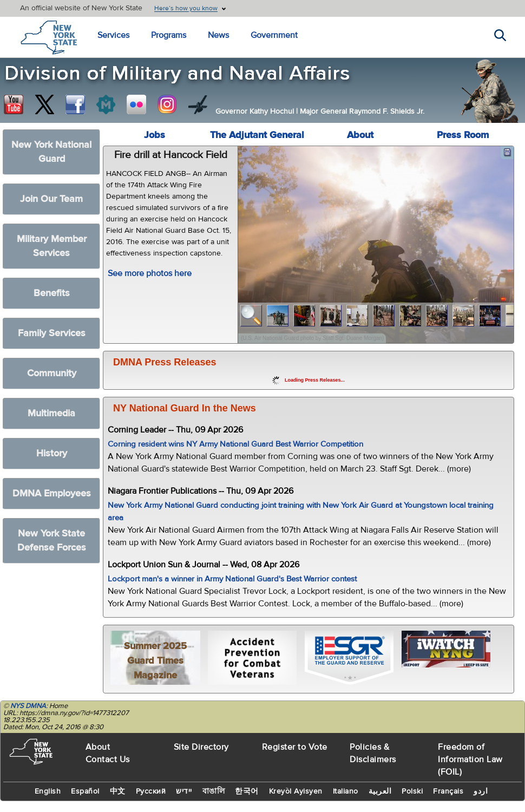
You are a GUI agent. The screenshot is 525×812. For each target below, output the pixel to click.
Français (448, 791)
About (360, 135)
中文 (118, 791)
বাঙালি (214, 791)
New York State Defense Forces (52, 541)
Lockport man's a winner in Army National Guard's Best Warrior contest (232, 579)
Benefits (52, 293)
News (218, 35)
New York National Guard (51, 152)
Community (52, 373)
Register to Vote (295, 747)
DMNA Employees (52, 493)
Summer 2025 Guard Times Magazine (155, 661)
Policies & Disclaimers (373, 753)
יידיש (184, 791)
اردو (481, 791)
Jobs (155, 135)
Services (113, 35)
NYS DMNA (28, 706)
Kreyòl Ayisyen (296, 791)
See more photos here (150, 273)
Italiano (346, 791)
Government (274, 35)
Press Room (463, 135)
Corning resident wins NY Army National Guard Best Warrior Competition (235, 444)
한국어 (247, 791)
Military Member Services (52, 246)
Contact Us (108, 759)
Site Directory (201, 747)
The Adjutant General (257, 135)
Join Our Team (51, 199)
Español (85, 791)
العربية (380, 791)
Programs (169, 35)
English (48, 791)
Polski (412, 791)
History (52, 453)
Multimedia (51, 413)
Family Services (52, 333)
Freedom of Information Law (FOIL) (470, 759)
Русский (151, 791)
